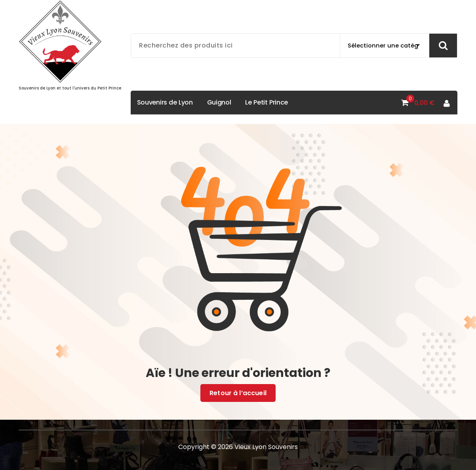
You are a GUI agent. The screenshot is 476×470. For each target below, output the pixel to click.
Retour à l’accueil (238, 393)
